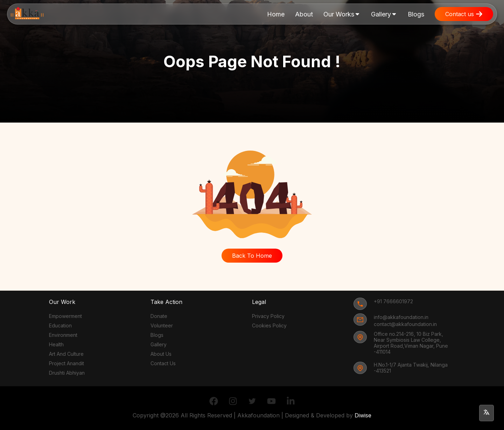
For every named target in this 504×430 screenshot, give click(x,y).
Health (56, 344)
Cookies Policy (269, 325)
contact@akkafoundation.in (405, 324)
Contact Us (163, 363)
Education (60, 325)
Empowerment (65, 316)
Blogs (416, 14)
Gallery (384, 18)
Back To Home (252, 256)
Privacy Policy (268, 316)
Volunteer (162, 325)
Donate (159, 316)
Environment (63, 335)
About (304, 14)
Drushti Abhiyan (67, 373)
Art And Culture (66, 354)
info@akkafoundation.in (401, 317)
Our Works (342, 18)
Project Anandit (66, 363)
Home (276, 14)
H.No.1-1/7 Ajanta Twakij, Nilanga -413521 (411, 368)
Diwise (363, 415)
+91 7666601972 (393, 301)
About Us (161, 354)
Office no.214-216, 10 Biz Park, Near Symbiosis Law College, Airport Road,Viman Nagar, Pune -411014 (411, 343)
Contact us (464, 14)
